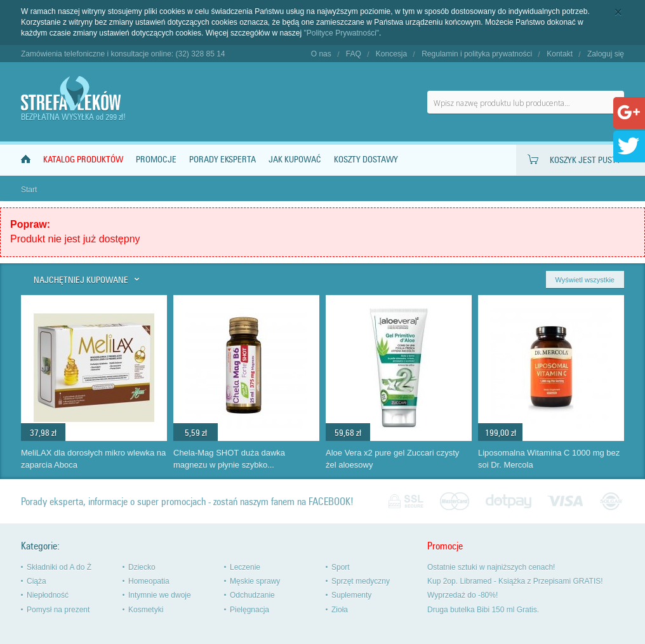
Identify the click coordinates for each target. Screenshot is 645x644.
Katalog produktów (83, 160)
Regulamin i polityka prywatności (477, 54)
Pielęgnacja (249, 610)
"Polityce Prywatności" (342, 33)
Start (29, 190)
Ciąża (37, 581)
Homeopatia (149, 581)
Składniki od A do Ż (59, 567)
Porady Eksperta (223, 160)
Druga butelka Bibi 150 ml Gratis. (483, 610)
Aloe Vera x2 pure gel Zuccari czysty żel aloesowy (392, 459)
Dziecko (142, 567)
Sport (341, 567)
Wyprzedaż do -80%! (462, 595)
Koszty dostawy (366, 160)
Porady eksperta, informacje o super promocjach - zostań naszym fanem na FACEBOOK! (187, 502)
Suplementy (351, 595)
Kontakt (560, 54)
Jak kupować (295, 160)
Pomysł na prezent (58, 610)
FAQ (354, 54)
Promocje (156, 160)
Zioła (340, 610)
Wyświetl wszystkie (585, 280)
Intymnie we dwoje (160, 595)
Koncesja (391, 54)
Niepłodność (48, 595)
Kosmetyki (146, 610)
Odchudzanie (252, 595)
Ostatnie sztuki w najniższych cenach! (491, 567)
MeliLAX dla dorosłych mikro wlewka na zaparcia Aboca (93, 459)
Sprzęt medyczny (361, 581)
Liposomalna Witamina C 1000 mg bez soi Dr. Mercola (549, 459)
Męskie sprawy (255, 581)
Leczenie (245, 567)
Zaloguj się (606, 54)
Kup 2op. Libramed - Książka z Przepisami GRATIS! (515, 581)
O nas (321, 54)
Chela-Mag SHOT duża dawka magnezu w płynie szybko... (229, 459)
